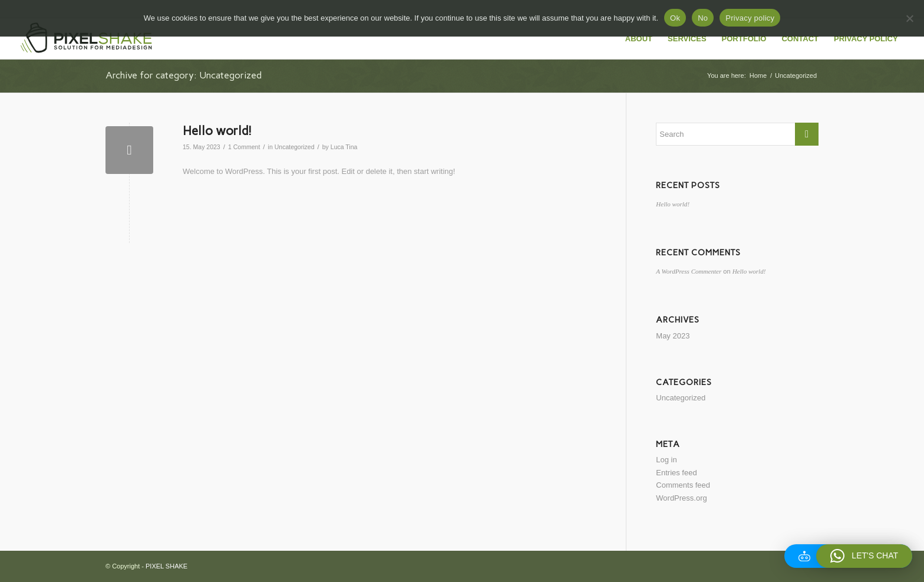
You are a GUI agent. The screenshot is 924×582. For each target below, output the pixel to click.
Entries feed (676, 473)
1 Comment (244, 147)
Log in (666, 460)
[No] (909, 18)
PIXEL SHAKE (166, 566)
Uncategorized (295, 147)
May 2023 (673, 336)
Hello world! (217, 131)
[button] (864, 556)
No (703, 18)
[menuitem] (639, 39)
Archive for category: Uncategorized (184, 75)
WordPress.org (681, 498)
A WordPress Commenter (689, 271)
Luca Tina (344, 147)
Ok (675, 18)
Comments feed (683, 485)
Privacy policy (750, 18)
